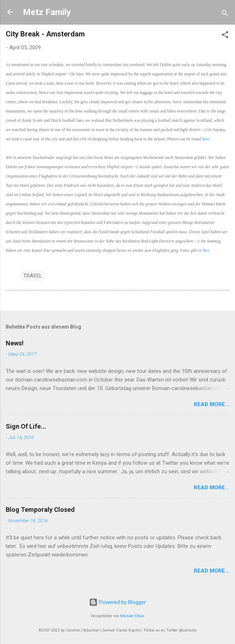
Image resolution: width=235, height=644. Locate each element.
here (206, 139)
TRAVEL (33, 276)
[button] (225, 36)
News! (15, 343)
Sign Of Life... (26, 426)
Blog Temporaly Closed (40, 510)
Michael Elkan (132, 616)
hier (206, 251)
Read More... (212, 404)
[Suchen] (225, 14)
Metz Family (47, 12)
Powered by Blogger (117, 602)
